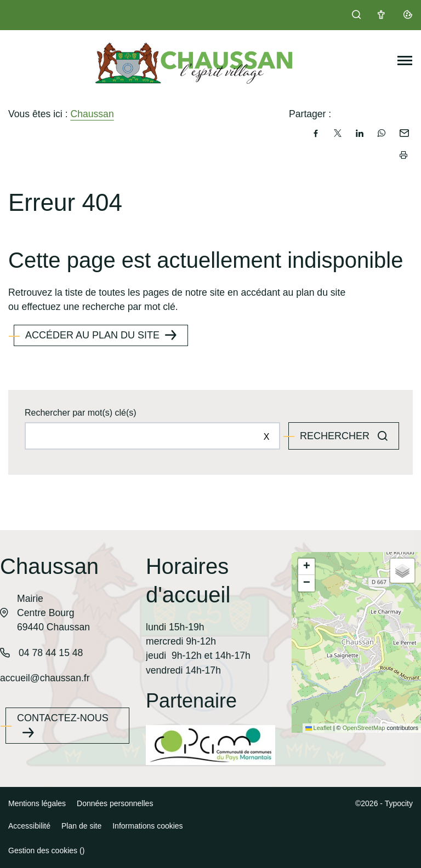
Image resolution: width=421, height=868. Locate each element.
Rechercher (336, 436)
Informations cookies (147, 826)
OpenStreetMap (364, 728)
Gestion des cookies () (46, 850)
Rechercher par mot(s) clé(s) (81, 413)
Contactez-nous (63, 718)
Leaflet (318, 728)
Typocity (399, 803)
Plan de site (81, 826)
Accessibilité (29, 826)
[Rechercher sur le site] (152, 436)
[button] (306, 567)
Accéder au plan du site (92, 335)
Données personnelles (115, 803)
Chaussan (92, 114)
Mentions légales (37, 803)
